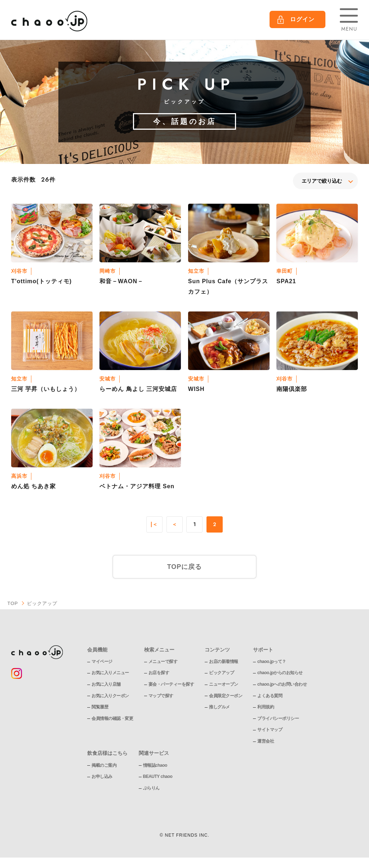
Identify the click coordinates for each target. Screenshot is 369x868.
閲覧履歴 (100, 707)
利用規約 (266, 707)
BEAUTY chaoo (158, 776)
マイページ (102, 662)
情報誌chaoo (155, 765)
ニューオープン (224, 684)
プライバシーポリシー (278, 718)
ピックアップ (221, 673)
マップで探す (161, 696)
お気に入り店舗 (106, 684)
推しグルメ (219, 707)
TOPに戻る (185, 567)
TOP (13, 603)
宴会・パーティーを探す (171, 684)
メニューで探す (163, 662)
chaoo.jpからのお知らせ (280, 673)
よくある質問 (270, 696)
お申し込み (102, 776)
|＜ (154, 525)
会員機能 (97, 650)
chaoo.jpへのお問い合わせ (282, 684)
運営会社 (266, 741)
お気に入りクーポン (110, 696)
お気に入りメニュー (110, 673)
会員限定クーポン (226, 696)
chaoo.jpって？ (272, 662)
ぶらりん (151, 788)
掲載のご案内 (104, 765)
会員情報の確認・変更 (112, 718)
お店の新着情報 (224, 662)
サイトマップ (270, 730)
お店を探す (159, 673)
